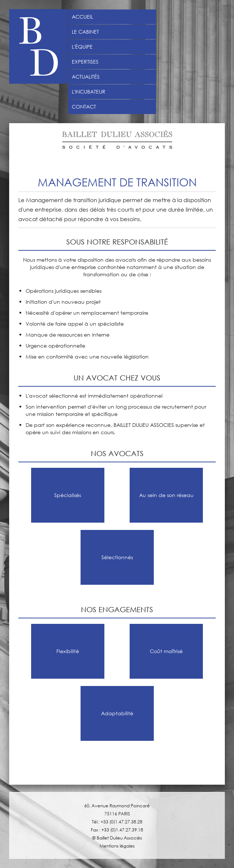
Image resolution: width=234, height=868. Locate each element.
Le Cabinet (85, 32)
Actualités (86, 77)
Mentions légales (117, 846)
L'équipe (82, 47)
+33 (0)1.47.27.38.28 (122, 822)
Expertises (85, 62)
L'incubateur (89, 92)
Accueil (82, 17)
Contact (84, 107)
